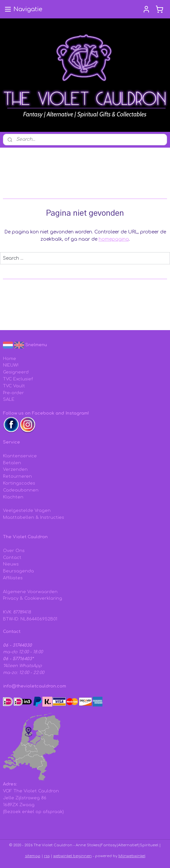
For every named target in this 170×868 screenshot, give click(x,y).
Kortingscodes (19, 483)
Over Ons (14, 551)
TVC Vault (14, 386)
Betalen (12, 463)
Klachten (13, 497)
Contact (12, 558)
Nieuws (11, 564)
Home (10, 359)
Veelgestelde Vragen (27, 511)
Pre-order (13, 393)
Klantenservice (20, 456)
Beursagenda (18, 571)
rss (47, 856)
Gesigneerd (16, 372)
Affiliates (13, 578)
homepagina (114, 239)
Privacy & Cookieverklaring (33, 598)
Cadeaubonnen (21, 490)
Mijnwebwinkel (132, 856)
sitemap (33, 856)
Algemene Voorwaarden (30, 592)
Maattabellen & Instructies (34, 518)
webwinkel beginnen (73, 856)
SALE (9, 399)
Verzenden (15, 470)
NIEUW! (11, 365)
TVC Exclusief (18, 379)
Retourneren (17, 476)
